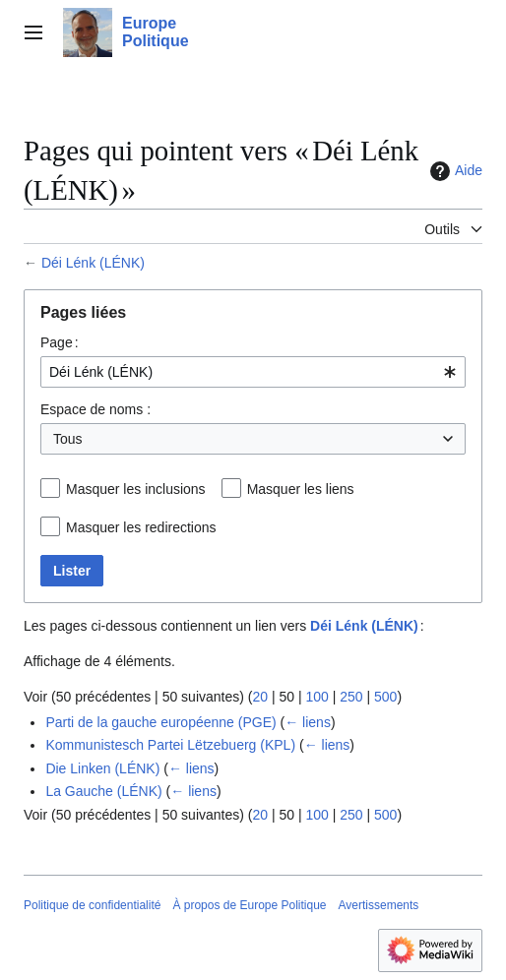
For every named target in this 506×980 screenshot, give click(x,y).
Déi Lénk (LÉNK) (93, 263)
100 (316, 697)
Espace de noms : (95, 409)
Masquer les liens (301, 489)
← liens (308, 722)
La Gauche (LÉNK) (103, 791)
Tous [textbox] (68, 439)
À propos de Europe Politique (249, 905)
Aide (454, 171)
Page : (60, 342)
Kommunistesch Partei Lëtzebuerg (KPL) (170, 745)
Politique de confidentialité (92, 905)
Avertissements (379, 905)
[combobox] (253, 372)
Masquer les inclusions (136, 489)
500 (385, 697)
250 (351, 697)
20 (260, 697)
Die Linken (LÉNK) (102, 768)
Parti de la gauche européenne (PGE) (160, 722)
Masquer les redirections (141, 527)
